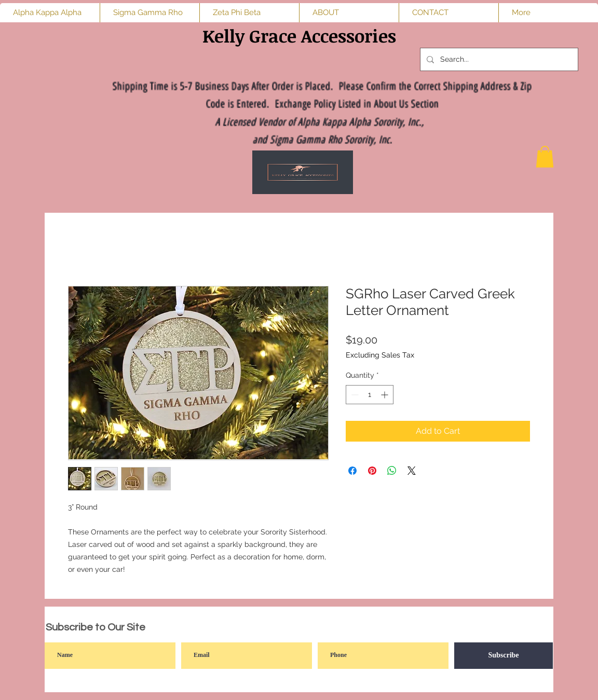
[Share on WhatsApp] (392, 471)
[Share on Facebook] (352, 471)
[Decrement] (354, 395)
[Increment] (385, 395)
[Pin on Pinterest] (372, 471)
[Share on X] (412, 471)
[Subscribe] (504, 656)
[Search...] (498, 59)
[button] (545, 157)
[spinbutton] (370, 395)
